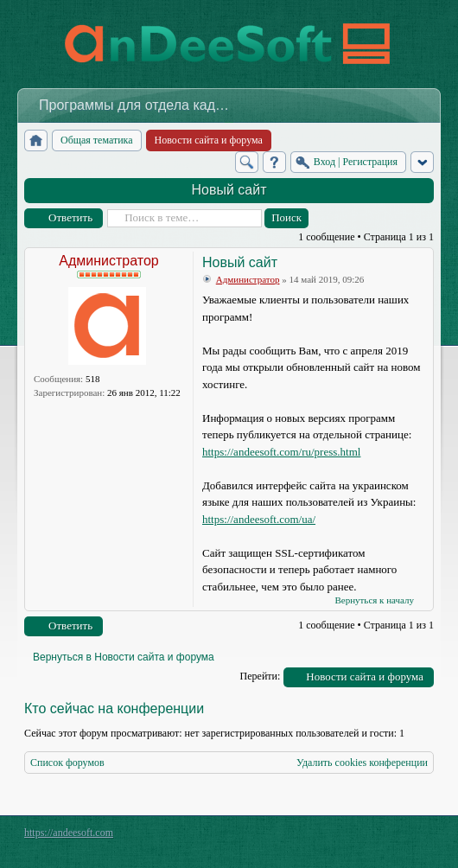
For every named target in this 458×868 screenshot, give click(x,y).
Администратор (108, 261)
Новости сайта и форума (365, 677)
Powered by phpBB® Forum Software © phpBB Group (408, 837)
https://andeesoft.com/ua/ (259, 519)
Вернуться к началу (374, 600)
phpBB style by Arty (356, 837)
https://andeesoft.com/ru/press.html (281, 452)
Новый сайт (229, 190)
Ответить (70, 217)
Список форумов (67, 763)
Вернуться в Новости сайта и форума (124, 657)
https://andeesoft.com (69, 833)
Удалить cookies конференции (362, 763)
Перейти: (261, 676)
